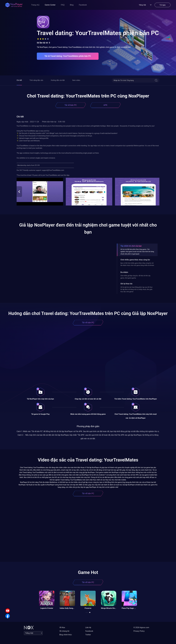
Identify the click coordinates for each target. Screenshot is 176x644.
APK (105, 105)
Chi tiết (19, 80)
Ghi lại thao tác (126, 284)
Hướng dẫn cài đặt (58, 80)
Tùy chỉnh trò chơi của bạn (131, 246)
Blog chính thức (66, 635)
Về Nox (62, 627)
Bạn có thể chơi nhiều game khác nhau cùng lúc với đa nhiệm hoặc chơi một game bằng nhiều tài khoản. (137, 264)
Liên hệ (88, 627)
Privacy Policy (139, 631)
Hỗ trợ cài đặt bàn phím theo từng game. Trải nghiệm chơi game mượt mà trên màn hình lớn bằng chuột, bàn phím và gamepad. (137, 252)
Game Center (50, 5)
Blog (72, 5)
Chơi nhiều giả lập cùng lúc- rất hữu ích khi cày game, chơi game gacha (135, 277)
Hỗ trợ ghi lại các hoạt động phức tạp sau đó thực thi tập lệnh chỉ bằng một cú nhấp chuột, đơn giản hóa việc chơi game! (136, 289)
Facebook (83, 5)
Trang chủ (35, 5)
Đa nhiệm (124, 272)
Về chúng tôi (64, 631)
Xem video (76, 80)
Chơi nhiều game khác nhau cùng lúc (135, 260)
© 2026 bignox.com (141, 627)
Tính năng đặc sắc (36, 80)
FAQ (63, 5)
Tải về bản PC (71, 105)
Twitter (88, 635)
